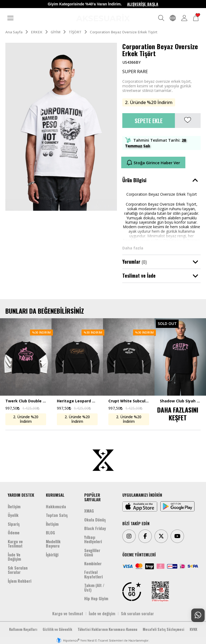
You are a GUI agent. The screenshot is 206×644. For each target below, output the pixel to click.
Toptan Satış (57, 515)
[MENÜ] (10, 18)
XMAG (89, 511)
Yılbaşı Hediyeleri (93, 539)
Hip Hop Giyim (96, 598)
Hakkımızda (56, 506)
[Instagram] (129, 536)
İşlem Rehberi (20, 581)
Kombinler (93, 563)
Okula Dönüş (95, 520)
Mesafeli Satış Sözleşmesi (163, 629)
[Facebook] (145, 536)
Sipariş (14, 524)
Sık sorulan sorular (137, 613)
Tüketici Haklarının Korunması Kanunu (107, 629)
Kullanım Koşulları (23, 629)
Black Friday (95, 528)
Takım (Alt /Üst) (94, 587)
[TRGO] (132, 592)
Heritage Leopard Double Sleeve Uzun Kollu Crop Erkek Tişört (77, 401)
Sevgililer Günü (92, 552)
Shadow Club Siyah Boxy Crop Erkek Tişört (180, 401)
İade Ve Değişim (14, 557)
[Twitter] (161, 536)
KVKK (193, 629)
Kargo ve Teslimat (15, 544)
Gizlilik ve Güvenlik (57, 629)
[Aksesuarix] (103, 18)
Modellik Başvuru (53, 544)
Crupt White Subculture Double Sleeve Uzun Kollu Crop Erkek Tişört (129, 401)
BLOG (50, 532)
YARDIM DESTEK (21, 495)
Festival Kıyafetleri (93, 574)
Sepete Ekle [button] (149, 121)
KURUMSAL (55, 495)
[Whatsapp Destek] (198, 615)
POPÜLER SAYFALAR (92, 497)
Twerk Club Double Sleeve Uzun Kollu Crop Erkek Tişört (26, 401)
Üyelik (13, 515)
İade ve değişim (102, 613)
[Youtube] (177, 536)
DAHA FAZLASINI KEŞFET (178, 414)
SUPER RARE (135, 71)
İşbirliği (52, 554)
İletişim (14, 506)
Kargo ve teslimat (68, 613)
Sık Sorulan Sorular (18, 570)
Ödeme (14, 532)
